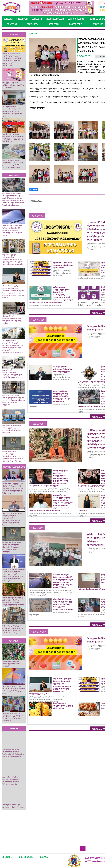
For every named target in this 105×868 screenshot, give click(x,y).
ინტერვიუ (54, 24)
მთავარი (8, 19)
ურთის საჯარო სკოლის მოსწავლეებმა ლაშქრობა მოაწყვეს (12, 664)
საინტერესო (76, 24)
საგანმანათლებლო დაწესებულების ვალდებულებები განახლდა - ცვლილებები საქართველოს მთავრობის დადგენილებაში (13, 259)
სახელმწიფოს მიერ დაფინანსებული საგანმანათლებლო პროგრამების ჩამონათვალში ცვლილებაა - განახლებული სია (14, 456)
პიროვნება (33, 24)
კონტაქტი (8, 857)
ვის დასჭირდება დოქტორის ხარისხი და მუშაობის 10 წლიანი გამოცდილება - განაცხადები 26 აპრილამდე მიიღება (12, 230)
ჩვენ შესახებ (25, 857)
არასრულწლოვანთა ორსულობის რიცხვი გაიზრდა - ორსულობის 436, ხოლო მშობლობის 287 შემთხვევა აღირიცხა (13, 111)
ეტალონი (12, 24)
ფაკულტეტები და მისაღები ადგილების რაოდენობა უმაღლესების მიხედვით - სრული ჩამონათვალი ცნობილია (12, 547)
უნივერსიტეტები (76, 19)
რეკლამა (43, 857)
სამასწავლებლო (55, 19)
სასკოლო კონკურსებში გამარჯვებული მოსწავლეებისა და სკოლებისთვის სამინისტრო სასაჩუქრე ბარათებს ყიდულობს (14, 400)
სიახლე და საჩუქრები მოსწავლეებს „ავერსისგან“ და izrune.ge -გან (13, 85)
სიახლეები (22, 19)
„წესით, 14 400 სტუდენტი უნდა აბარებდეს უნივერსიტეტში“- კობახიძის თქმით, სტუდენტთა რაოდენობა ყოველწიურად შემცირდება (13, 488)
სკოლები (37, 19)
